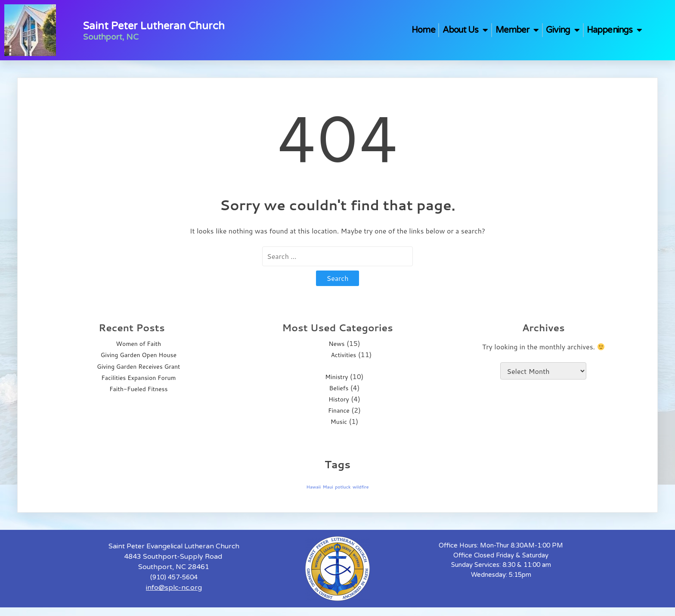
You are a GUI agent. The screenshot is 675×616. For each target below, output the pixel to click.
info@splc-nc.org (174, 588)
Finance (339, 411)
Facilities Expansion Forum (138, 378)
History (339, 399)
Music (339, 422)
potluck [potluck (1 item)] (343, 487)
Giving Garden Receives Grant (138, 367)
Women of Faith (138, 344)
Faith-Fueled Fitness (138, 389)
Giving (563, 30)
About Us (465, 30)
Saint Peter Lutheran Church (154, 26)
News (336, 344)
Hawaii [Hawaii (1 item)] (314, 487)
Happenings (614, 30)
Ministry (336, 377)
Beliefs (339, 388)
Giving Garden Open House (138, 355)
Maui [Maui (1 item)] (328, 487)
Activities (343, 355)
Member (517, 30)
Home (423, 30)
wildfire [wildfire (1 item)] (361, 487)
